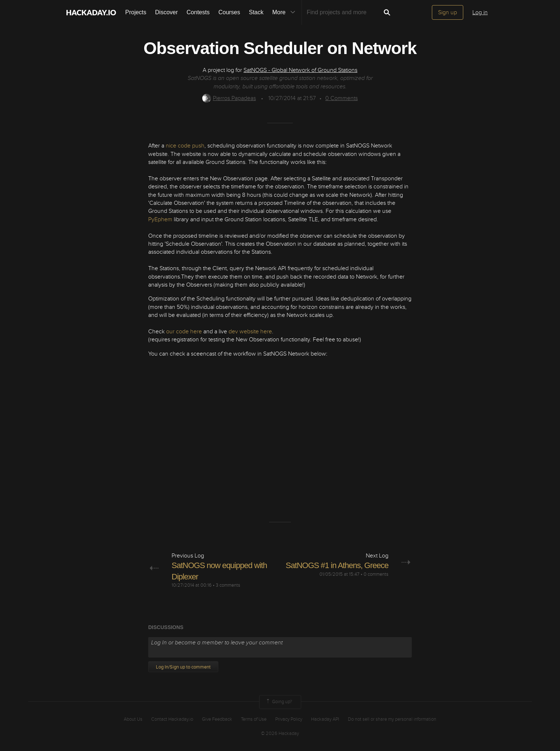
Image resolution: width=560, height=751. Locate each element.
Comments (342, 98)
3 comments (228, 585)
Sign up (448, 12)
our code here (184, 332)
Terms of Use (254, 719)
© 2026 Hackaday (280, 733)
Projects (136, 12)
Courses (229, 12)
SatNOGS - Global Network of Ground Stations (300, 70)
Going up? (279, 702)
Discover (166, 12)
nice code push (185, 146)
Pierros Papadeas (229, 98)
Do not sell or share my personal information (392, 719)
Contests (198, 12)
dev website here (250, 332)
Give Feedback (217, 719)
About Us (133, 719)
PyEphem (160, 219)
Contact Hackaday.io (172, 719)
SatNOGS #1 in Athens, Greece (337, 565)
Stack (256, 12)
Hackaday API (325, 719)
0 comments (376, 574)
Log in (480, 12)
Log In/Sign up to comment (183, 667)
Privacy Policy (289, 719)
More (285, 12)
